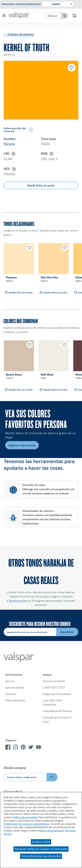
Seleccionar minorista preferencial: (21, 4)
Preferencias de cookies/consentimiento (26, 824)
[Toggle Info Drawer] (53, 130)
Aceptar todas (41, 842)
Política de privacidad (25, 817)
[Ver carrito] (74, 16)
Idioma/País (13, 792)
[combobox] (53, 16)
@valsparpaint (18, 601)
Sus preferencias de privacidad (41, 856)
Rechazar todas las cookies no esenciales (41, 849)
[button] (4, 16)
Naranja (9, 144)
